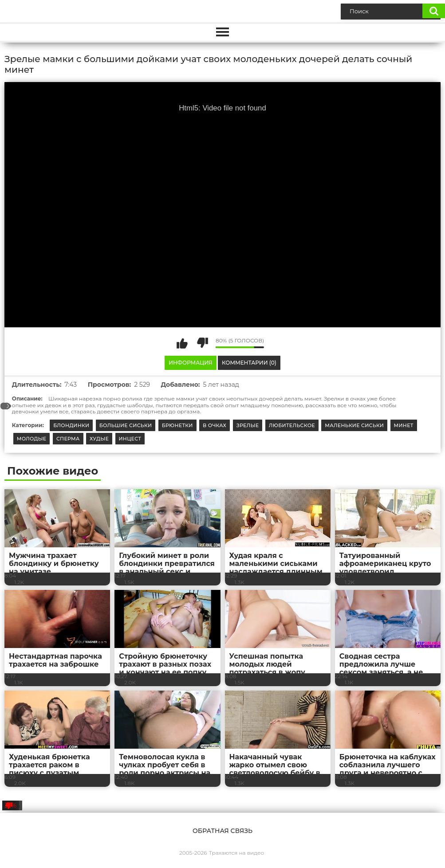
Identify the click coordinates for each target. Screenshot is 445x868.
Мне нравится (182, 343)
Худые (99, 439)
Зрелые (248, 425)
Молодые (32, 439)
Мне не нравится (202, 343)
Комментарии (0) (249, 363)
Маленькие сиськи (354, 425)
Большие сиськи (126, 425)
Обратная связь (222, 831)
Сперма (68, 439)
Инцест (130, 439)
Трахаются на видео (236, 853)
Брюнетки (177, 425)
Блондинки (71, 425)
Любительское (292, 425)
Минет (404, 425)
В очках (215, 425)
